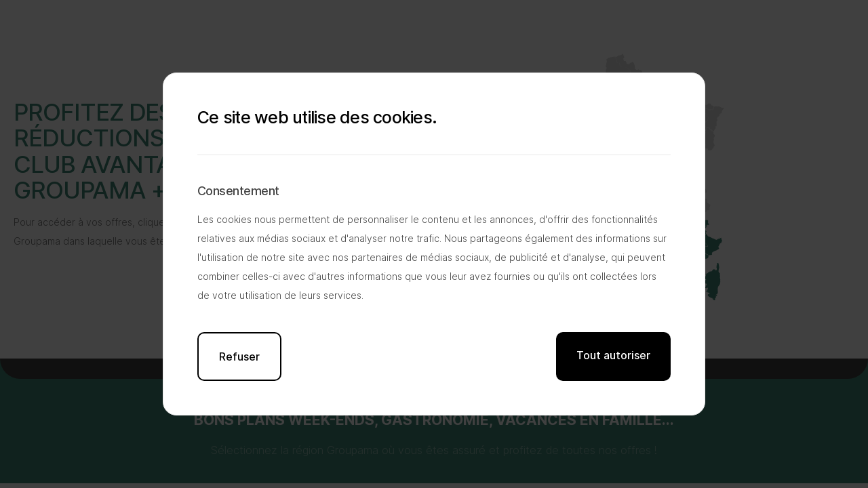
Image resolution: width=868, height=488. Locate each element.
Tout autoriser (613, 355)
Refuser (239, 357)
